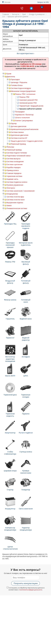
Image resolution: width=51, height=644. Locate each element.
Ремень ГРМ (24, 97)
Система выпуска (14, 159)
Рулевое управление (15, 185)
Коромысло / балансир (24, 115)
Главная (6, 14)
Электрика (11, 188)
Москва (7, 2)
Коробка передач (14, 167)
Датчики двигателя (19, 126)
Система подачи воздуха (21, 88)
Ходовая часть (12, 179)
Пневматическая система (17, 208)
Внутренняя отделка (15, 203)
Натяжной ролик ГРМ (28, 103)
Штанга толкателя (22, 118)
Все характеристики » (26, 53)
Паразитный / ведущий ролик (31, 106)
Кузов (9, 74)
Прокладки (15, 79)
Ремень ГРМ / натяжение (25, 94)
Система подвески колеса (17, 182)
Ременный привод (18, 144)
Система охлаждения (15, 161)
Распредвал (20, 112)
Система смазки (17, 132)
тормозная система (14, 176)
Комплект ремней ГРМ (28, 100)
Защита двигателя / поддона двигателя (27, 141)
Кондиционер (12, 194)
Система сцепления (15, 164)
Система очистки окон (16, 200)
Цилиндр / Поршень (19, 82)
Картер (14, 123)
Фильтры (10, 147)
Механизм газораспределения (23, 91)
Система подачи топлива (17, 153)
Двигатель (11, 76)
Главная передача (14, 173)
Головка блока (17, 85)
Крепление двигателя (20, 135)
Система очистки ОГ (19, 138)
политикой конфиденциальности (31, 590)
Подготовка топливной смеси (19, 156)
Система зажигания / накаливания (21, 191)
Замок (9, 205)
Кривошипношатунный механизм (25, 129)
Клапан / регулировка (24, 120)
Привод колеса (13, 170)
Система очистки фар (15, 197)
